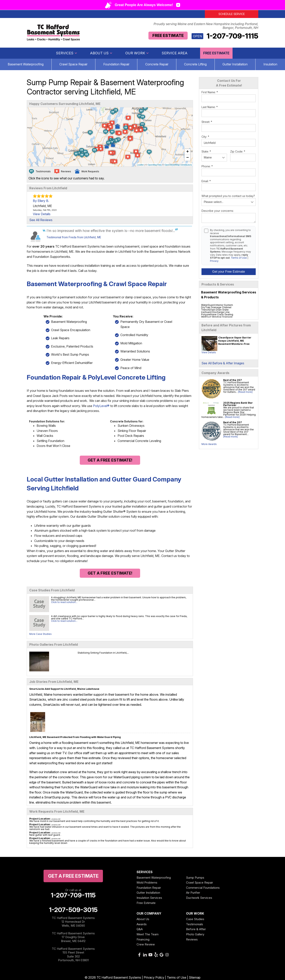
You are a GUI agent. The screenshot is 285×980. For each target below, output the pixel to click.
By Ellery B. (41, 201)
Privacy (214, 261)
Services (67, 53)
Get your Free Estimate (228, 272)
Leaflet (140, 165)
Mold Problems (147, 882)
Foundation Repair (116, 64)
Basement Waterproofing (154, 878)
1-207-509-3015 (73, 910)
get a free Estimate (73, 876)
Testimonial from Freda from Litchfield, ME (74, 237)
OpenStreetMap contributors (178, 165)
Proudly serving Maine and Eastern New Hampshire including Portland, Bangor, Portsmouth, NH (206, 26)
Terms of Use (239, 258)
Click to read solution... (64, 602)
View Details (209, 352)
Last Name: (210, 107)
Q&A (140, 929)
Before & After (196, 929)
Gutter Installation (235, 64)
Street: (207, 122)
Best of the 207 (233, 380)
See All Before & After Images (223, 363)
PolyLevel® (101, 406)
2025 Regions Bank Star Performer (238, 404)
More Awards (209, 444)
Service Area (175, 53)
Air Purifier (193, 893)
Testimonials (195, 924)
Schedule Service (232, 14)
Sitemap (195, 977)
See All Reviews (41, 220)
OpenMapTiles (154, 165)
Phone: (207, 166)
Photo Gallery (195, 934)
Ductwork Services (199, 898)
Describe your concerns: (218, 211)
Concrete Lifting (195, 64)
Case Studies (195, 919)
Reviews (192, 939)
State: (206, 151)
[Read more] (245, 392)
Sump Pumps (195, 878)
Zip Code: (238, 151)
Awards (142, 924)
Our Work (137, 53)
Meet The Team (148, 934)
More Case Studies (40, 634)
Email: (206, 181)
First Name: (210, 92)
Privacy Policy (154, 977)
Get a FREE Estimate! (110, 460)
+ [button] (188, 152)
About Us (101, 53)
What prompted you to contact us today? (228, 196)
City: (205, 137)
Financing (143, 939)
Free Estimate (168, 36)
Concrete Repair (157, 64)
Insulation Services (149, 898)
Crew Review (146, 944)
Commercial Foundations (203, 888)
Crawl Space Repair (73, 64)
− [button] (188, 158)
